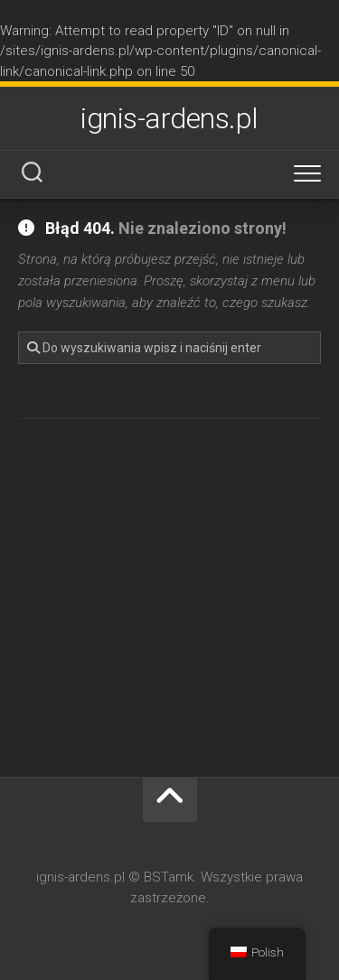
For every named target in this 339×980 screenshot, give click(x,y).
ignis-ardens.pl (169, 118)
